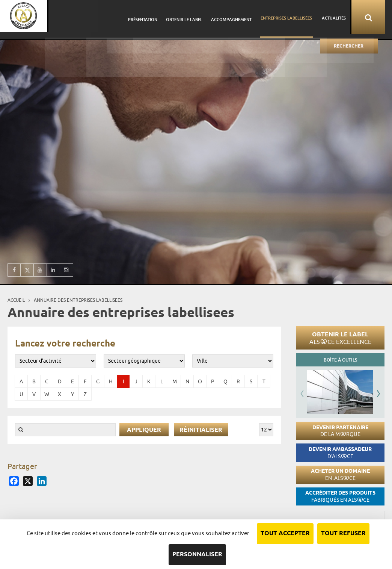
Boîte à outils (340, 360)
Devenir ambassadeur (340, 453)
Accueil (16, 300)
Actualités (341, 17)
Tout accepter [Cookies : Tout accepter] (285, 533)
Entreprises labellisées (296, 17)
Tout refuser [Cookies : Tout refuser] (343, 533)
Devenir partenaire (340, 431)
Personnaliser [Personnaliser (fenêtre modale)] (197, 555)
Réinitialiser (201, 430)
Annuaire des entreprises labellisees (78, 300)
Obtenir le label (340, 338)
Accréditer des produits (340, 496)
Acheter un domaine (340, 474)
